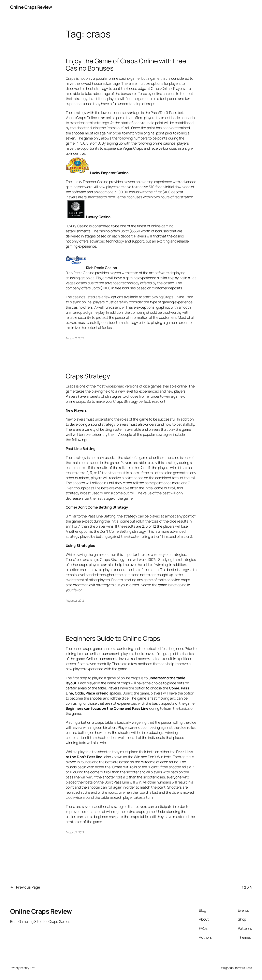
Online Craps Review (31, 7)
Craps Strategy (88, 376)
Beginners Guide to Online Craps (113, 639)
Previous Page (25, 887)
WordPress (245, 968)
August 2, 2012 (75, 338)
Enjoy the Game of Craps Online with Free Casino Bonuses (126, 65)
